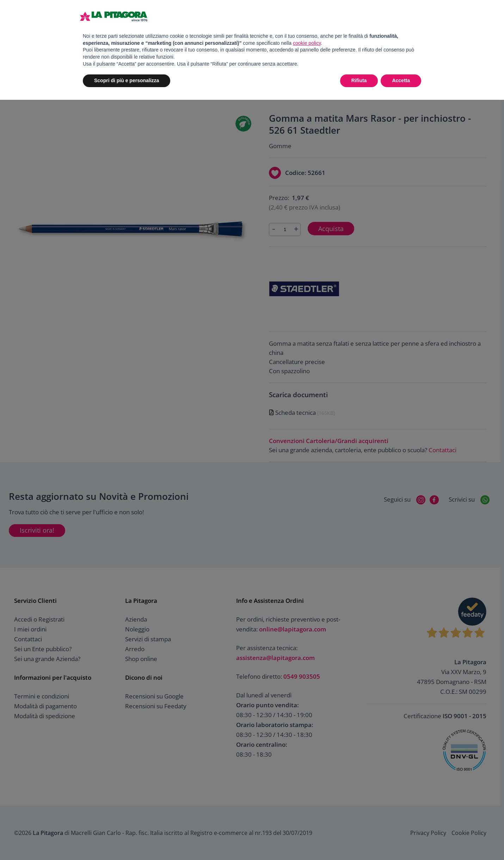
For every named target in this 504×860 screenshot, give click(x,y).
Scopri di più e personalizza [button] (127, 80)
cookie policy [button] (307, 43)
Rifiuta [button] (359, 80)
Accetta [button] (401, 80)
